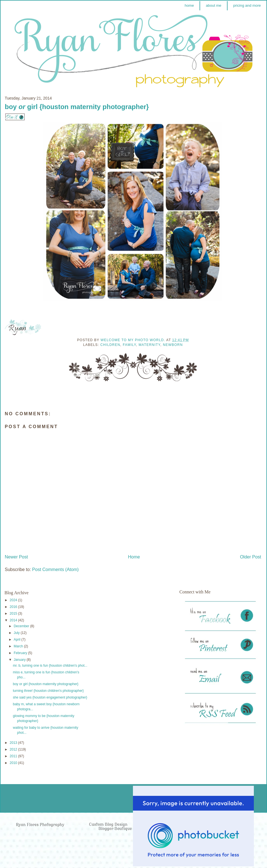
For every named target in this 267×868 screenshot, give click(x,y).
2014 (14, 620)
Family (129, 345)
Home (134, 557)
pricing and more (247, 5)
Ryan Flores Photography (40, 825)
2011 (14, 756)
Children (110, 345)
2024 (14, 600)
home (189, 5)
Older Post (250, 557)
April (17, 640)
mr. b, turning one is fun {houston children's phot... (50, 666)
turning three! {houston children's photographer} (48, 691)
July (17, 633)
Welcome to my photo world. (133, 340)
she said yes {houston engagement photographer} (50, 697)
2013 (14, 743)
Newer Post (16, 557)
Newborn (173, 345)
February (21, 653)
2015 (14, 614)
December (22, 626)
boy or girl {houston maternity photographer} (46, 684)
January (20, 660)
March (19, 646)
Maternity (149, 345)
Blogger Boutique (115, 829)
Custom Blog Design (109, 825)
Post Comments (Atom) (55, 569)
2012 (14, 749)
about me (213, 5)
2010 (14, 763)
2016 (14, 607)
